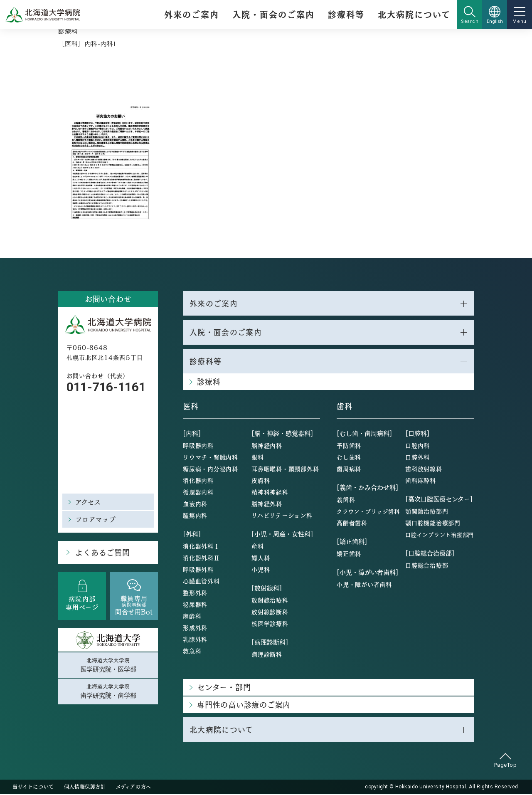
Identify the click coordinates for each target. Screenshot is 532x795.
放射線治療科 (270, 601)
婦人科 (261, 558)
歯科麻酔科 (421, 481)
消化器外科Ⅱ (201, 558)
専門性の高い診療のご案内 (244, 705)
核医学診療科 (270, 624)
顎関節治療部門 (427, 512)
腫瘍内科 (195, 516)
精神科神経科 (270, 493)
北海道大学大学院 (108, 665)
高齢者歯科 (352, 523)
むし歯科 (349, 458)
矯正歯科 (349, 554)
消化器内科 (198, 481)
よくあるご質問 (102, 552)
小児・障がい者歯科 (364, 585)
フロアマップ (96, 519)
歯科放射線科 (424, 469)
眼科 (258, 458)
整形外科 (195, 593)
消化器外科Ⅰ (201, 547)
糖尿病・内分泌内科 (211, 469)
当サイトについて (33, 788)
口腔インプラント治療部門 (440, 535)
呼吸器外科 (198, 570)
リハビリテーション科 (282, 516)
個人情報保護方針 (85, 788)
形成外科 (195, 628)
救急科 (192, 652)
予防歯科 (349, 446)
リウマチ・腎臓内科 (211, 458)
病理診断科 (267, 655)
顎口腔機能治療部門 (433, 523)
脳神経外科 (267, 504)
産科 (258, 547)
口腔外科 (417, 458)
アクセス (89, 502)
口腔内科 (417, 446)
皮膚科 (261, 481)
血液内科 (195, 504)
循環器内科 (198, 493)
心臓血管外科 (201, 582)
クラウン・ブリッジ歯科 (368, 512)
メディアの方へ (134, 788)
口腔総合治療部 (427, 566)
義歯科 (346, 500)
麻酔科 (192, 617)
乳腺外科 (195, 640)
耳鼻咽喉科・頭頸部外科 (285, 469)
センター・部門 (224, 688)
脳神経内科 (267, 446)
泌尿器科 (195, 605)
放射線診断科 (270, 612)
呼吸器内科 (198, 446)
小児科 (261, 570)
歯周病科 (349, 469)
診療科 (68, 31)
